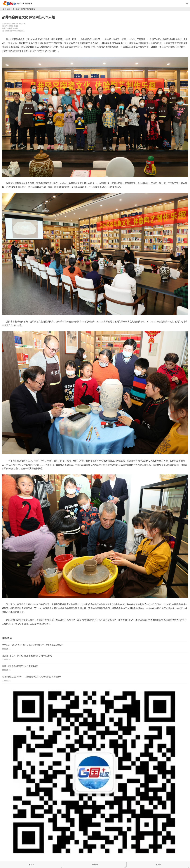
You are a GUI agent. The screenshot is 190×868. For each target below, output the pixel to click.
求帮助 (95, 865)
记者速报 (31, 9)
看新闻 (23, 9)
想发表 (158, 865)
